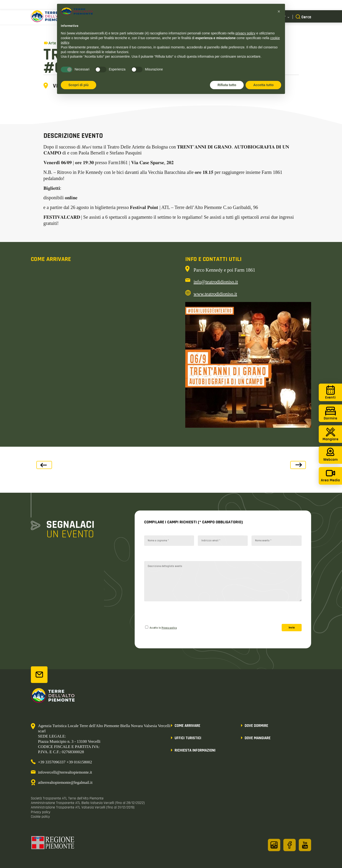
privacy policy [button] (245, 33)
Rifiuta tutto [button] (227, 85)
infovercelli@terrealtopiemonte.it (65, 772)
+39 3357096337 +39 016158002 (65, 762)
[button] (279, 11)
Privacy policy (169, 628)
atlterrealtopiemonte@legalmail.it (65, 782)
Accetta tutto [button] (263, 85)
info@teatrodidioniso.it (216, 282)
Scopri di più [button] (78, 85)
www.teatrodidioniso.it (215, 294)
